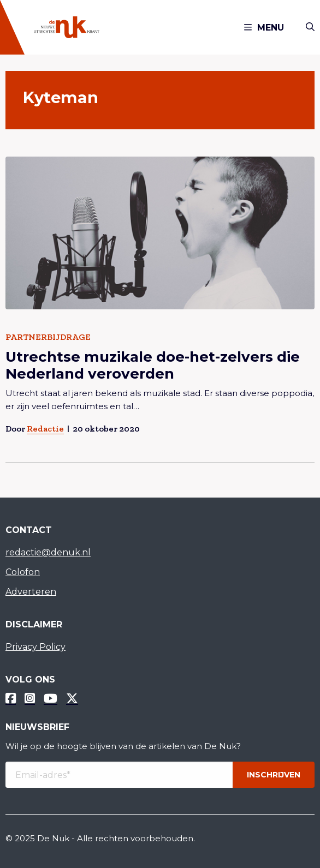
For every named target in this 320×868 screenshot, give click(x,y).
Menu (264, 28)
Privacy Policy (35, 647)
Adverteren (31, 592)
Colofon (23, 572)
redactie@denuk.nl (48, 552)
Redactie (45, 429)
